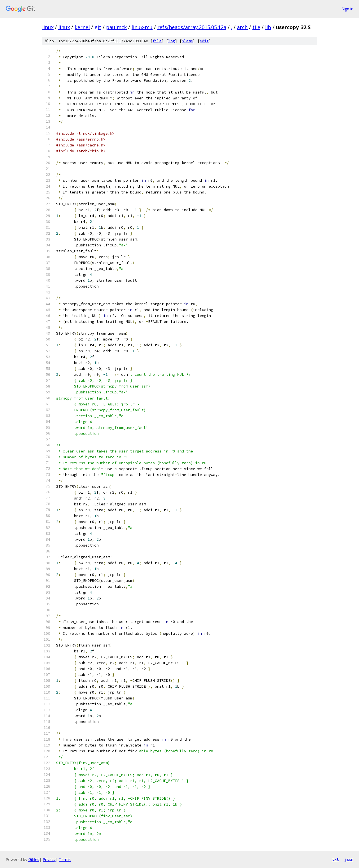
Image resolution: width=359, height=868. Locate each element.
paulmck (116, 27)
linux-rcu (142, 27)
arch (242, 27)
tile (256, 27)
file (157, 41)
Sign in (348, 9)
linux (48, 27)
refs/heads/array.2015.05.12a (192, 27)
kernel (82, 27)
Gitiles (34, 859)
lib (268, 27)
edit (204, 41)
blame (187, 41)
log (172, 41)
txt (335, 859)
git (98, 27)
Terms (65, 859)
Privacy (49, 859)
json (349, 859)
